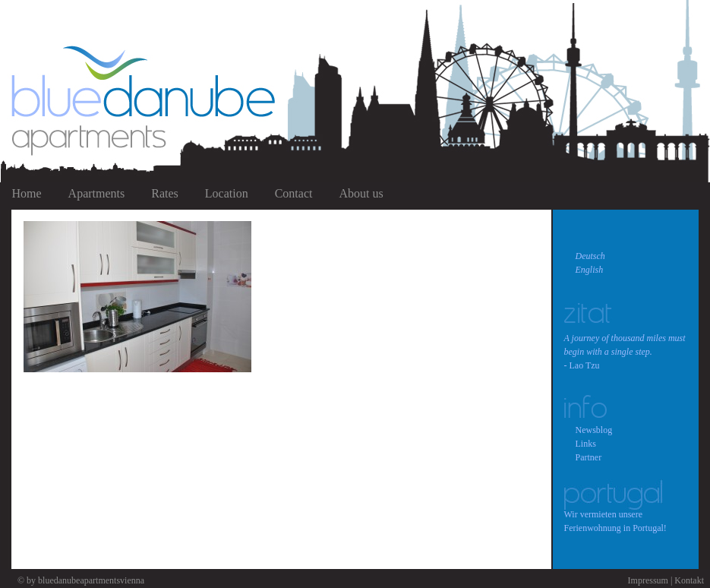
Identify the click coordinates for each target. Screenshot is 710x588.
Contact (294, 193)
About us (361, 193)
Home (27, 193)
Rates (165, 193)
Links (586, 444)
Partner (589, 457)
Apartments (97, 193)
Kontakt (689, 580)
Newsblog (594, 430)
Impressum (648, 580)
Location (227, 193)
